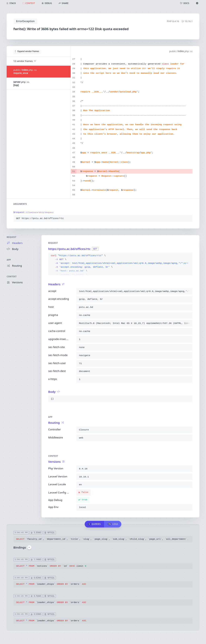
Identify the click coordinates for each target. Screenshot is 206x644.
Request (11, 237)
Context (12, 276)
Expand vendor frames (27, 51)
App (9, 260)
